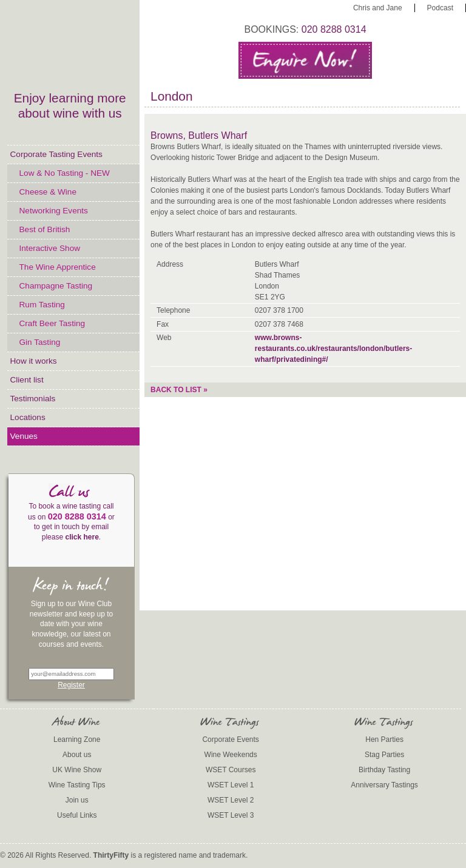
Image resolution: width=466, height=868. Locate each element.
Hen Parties (384, 739)
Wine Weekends (231, 755)
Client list (27, 380)
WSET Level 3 (231, 815)
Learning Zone (77, 739)
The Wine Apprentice (58, 267)
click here (82, 537)
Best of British (45, 229)
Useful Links (77, 815)
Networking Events (54, 211)
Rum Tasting (42, 305)
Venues (24, 436)
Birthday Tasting (384, 770)
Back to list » (179, 390)
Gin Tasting (40, 342)
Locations (28, 417)
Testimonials (33, 399)
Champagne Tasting (56, 286)
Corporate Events (230, 739)
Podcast (440, 8)
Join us (77, 800)
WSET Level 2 (231, 800)
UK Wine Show (77, 770)
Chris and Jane (378, 8)
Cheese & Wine (48, 192)
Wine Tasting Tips (77, 785)
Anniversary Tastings (384, 785)
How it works (34, 361)
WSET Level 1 (231, 785)
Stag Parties (384, 755)
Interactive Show (50, 248)
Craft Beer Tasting (52, 323)
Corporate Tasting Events (56, 154)
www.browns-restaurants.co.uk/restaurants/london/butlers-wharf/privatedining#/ (333, 349)
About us (77, 755)
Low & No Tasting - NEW (65, 173)
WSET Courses (231, 770)
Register (71, 685)
